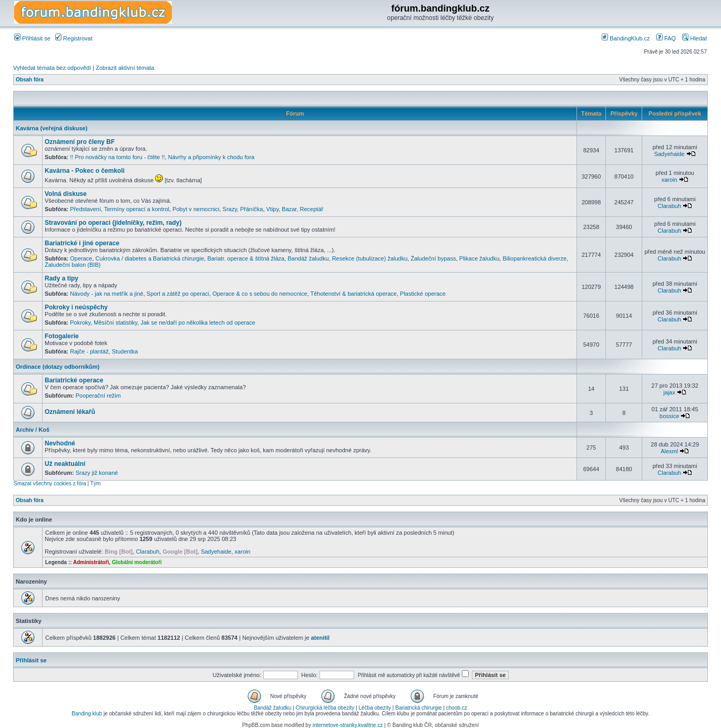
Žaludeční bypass (433, 258)
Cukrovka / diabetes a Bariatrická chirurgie (150, 258)
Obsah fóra (30, 80)
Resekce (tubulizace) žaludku (370, 258)
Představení (85, 209)
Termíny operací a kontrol (137, 209)
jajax (669, 392)
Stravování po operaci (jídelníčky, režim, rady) (113, 223)
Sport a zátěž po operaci (178, 294)
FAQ (666, 38)
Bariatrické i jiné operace (82, 243)
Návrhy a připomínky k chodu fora (211, 157)
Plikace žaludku (479, 258)
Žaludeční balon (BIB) (73, 265)
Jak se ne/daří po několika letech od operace (198, 323)
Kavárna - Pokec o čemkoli (85, 171)
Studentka (125, 351)
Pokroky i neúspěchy (76, 307)
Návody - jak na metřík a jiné (106, 294)
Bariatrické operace (74, 380)
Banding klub (87, 714)
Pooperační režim (98, 396)
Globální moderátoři (137, 562)
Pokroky (80, 323)
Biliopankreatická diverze (534, 258)
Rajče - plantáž (89, 351)
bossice (669, 416)
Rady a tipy (61, 278)
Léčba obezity (375, 708)
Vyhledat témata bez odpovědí (52, 68)
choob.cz (457, 708)
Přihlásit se (32, 38)
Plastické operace (423, 294)
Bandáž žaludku (308, 258)
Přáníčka (251, 209)
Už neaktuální (65, 464)
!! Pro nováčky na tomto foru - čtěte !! (117, 157)
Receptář (312, 209)
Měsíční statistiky (115, 323)
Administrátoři (91, 562)
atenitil (320, 638)
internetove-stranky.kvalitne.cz (348, 725)
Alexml (669, 451)
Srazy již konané (97, 473)
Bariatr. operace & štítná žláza (246, 258)
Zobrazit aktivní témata (125, 68)
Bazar (289, 209)
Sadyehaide (669, 154)
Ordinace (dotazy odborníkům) (58, 367)
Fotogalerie (62, 336)
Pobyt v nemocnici (196, 209)
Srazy (230, 209)
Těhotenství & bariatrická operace (353, 294)
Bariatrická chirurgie (418, 708)
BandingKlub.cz (626, 38)
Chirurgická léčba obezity (325, 708)
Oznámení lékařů (70, 412)
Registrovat (74, 38)
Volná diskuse (66, 194)
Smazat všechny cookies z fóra (50, 483)
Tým (95, 483)
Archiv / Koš (33, 430)
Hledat (694, 38)
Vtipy (273, 209)
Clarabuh (669, 206)
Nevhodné (60, 443)
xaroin (669, 180)
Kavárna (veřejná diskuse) (51, 128)
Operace (81, 258)
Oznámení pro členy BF (80, 142)
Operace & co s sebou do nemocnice (260, 294)
